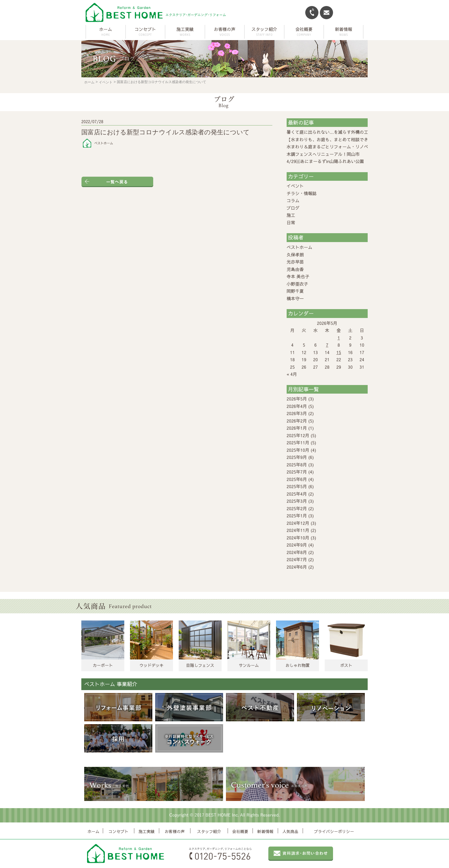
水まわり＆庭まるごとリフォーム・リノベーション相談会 (342, 147)
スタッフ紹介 (209, 831)
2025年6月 (297, 479)
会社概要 (240, 831)
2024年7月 (297, 559)
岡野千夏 (295, 291)
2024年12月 (298, 523)
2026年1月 (297, 428)
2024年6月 (297, 567)
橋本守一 (295, 298)
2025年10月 (298, 450)
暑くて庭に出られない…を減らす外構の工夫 (330, 132)
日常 (291, 222)
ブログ (293, 208)
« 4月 (292, 374)
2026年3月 (297, 413)
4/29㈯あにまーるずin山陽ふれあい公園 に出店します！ (342, 161)
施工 (291, 215)
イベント (106, 82)
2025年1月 (297, 516)
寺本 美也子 (298, 276)
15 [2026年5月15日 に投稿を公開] (339, 352)
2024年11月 (298, 530)
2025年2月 (297, 508)
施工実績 (147, 831)
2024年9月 (297, 545)
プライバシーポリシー (334, 831)
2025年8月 (297, 465)
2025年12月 (298, 435)
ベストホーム (300, 247)
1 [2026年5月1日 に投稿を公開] (339, 338)
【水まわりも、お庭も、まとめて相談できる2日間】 (337, 139)
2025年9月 (297, 457)
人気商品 (290, 831)
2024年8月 (297, 552)
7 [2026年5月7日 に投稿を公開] (327, 345)
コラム (293, 200)
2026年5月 (297, 399)
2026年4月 (297, 406)
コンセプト (119, 831)
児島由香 (295, 269)
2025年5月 (297, 486)
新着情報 (265, 831)
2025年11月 (298, 442)
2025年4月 (297, 494)
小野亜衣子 (297, 284)
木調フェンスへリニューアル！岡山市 (323, 154)
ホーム (106, 29)
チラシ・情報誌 (302, 193)
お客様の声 (175, 831)
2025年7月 (297, 472)
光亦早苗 (295, 262)
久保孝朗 (295, 255)
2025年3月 (297, 501)
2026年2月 (297, 421)
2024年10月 (298, 538)
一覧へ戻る (117, 182)
